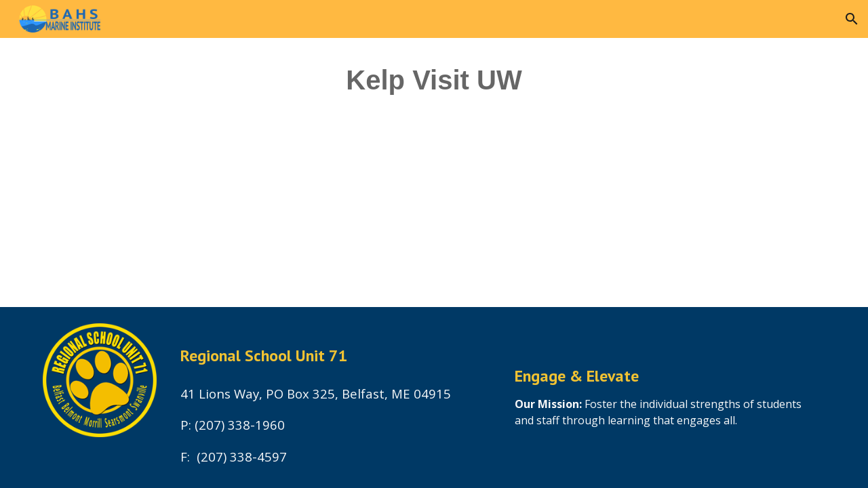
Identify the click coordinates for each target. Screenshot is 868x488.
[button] (852, 19)
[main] (434, 86)
